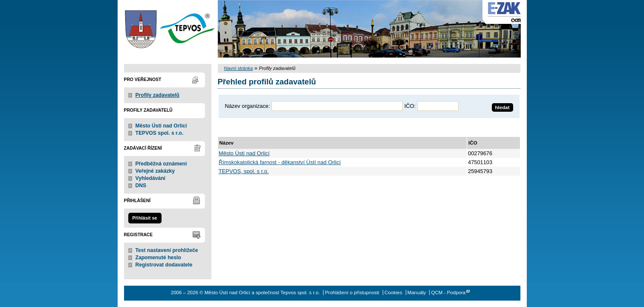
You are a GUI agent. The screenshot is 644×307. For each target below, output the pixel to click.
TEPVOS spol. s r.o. (160, 133)
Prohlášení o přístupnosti (352, 293)
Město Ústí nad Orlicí (161, 126)
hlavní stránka (239, 68)
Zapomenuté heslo (158, 258)
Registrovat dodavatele (164, 265)
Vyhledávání (151, 178)
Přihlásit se (144, 218)
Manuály (417, 293)
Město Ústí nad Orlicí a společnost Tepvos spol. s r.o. (168, 29)
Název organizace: (248, 106)
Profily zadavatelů (157, 95)
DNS (141, 185)
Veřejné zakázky (155, 171)
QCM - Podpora (449, 293)
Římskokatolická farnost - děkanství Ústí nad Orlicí (280, 162)
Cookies (393, 293)
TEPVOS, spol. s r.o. (244, 171)
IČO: (410, 106)
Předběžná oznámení (161, 164)
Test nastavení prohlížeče (167, 250)
